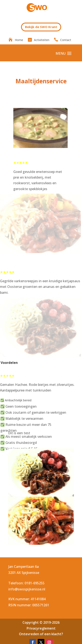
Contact (66, 40)
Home (19, 40)
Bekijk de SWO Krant (41, 27)
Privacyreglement (41, 628)
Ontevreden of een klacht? (41, 634)
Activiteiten (42, 40)
